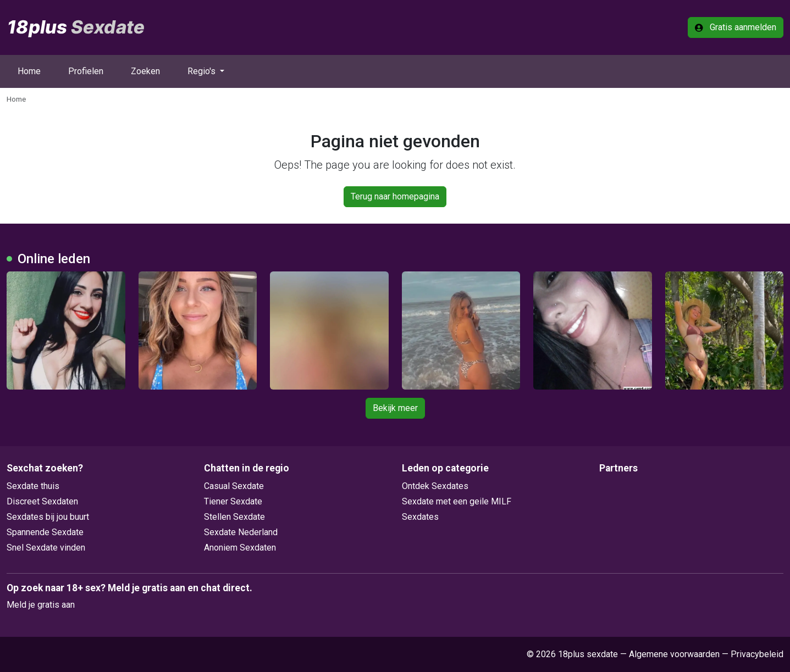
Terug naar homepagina (395, 196)
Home (29, 71)
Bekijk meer (395, 408)
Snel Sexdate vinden (46, 548)
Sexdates (420, 517)
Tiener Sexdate (233, 501)
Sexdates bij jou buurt (48, 517)
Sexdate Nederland (241, 532)
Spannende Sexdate (45, 532)
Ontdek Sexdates (435, 486)
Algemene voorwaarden (674, 654)
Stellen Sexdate (234, 517)
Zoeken (145, 71)
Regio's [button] (203, 71)
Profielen (86, 71)
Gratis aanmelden (736, 27)
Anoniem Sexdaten (240, 548)
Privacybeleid (757, 654)
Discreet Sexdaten (42, 501)
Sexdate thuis (33, 486)
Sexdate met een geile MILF (457, 501)
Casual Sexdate (234, 486)
